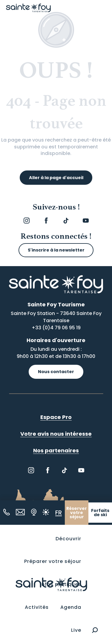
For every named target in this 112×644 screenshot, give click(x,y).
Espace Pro (56, 417)
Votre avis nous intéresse (56, 434)
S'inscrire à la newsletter (56, 250)
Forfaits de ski (100, 513)
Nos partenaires (56, 450)
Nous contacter (56, 372)
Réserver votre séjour (77, 513)
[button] (95, 630)
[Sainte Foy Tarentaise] (28, 8)
